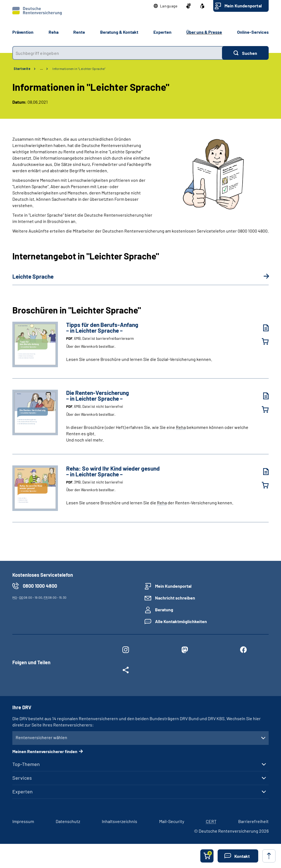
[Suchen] (245, 53)
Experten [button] (162, 32)
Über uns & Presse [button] (204, 32)
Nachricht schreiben (175, 598)
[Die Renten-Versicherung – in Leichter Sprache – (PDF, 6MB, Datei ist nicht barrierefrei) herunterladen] (262, 396)
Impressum (23, 821)
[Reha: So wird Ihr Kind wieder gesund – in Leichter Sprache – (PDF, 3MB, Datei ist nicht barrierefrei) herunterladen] (262, 472)
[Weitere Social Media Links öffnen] (126, 671)
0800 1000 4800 (40, 586)
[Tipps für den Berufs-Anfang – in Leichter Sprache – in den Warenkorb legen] (262, 341)
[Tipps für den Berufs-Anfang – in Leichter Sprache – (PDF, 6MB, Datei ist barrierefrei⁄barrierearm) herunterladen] (262, 328)
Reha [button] (54, 32)
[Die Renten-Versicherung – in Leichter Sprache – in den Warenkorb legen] (262, 409)
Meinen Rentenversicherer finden (45, 751)
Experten (23, 791)
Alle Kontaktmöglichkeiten (181, 621)
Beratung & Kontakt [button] (119, 32)
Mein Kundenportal (243, 6)
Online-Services (253, 32)
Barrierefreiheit (253, 821)
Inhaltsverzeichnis (120, 821)
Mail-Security (172, 821)
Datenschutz (68, 821)
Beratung (164, 610)
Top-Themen (26, 764)
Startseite (22, 69)
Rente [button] (79, 32)
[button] (166, 6)
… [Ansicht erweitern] (41, 69)
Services (22, 778)
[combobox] (117, 53)
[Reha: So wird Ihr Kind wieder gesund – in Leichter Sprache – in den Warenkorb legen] (262, 485)
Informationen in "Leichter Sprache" (79, 69)
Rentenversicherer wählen (41, 737)
